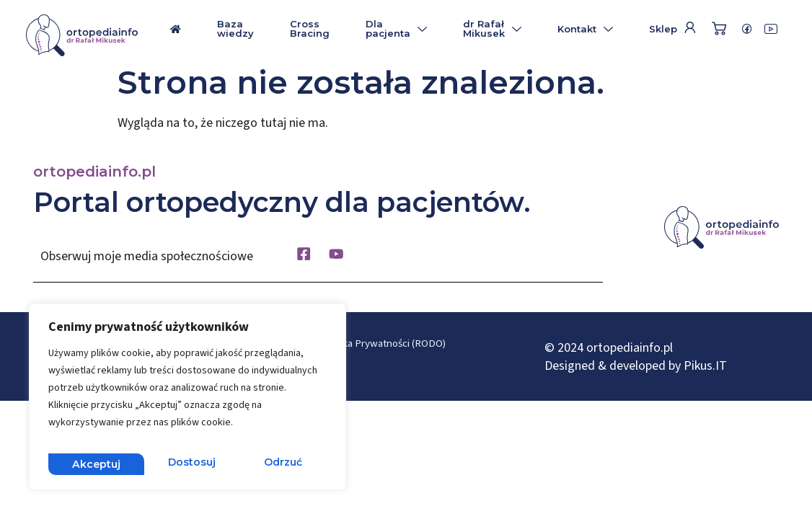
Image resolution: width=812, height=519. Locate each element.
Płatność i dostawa (367, 372)
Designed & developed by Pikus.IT (636, 369)
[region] (187, 402)
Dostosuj (94, 463)
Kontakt (585, 29)
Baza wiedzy (235, 28)
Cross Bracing (310, 28)
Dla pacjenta (396, 28)
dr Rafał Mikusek (492, 28)
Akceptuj (280, 463)
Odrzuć (187, 463)
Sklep (663, 29)
